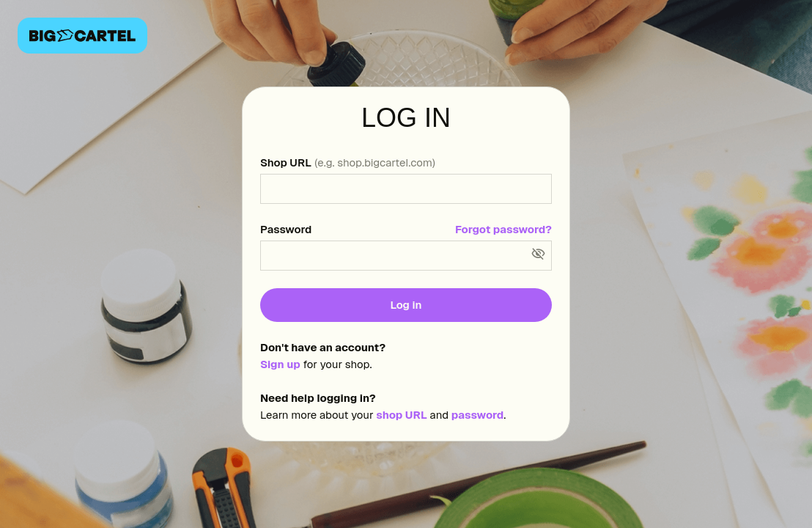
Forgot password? (503, 229)
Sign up (280, 364)
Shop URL (348, 162)
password (477, 415)
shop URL (401, 415)
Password (286, 229)
